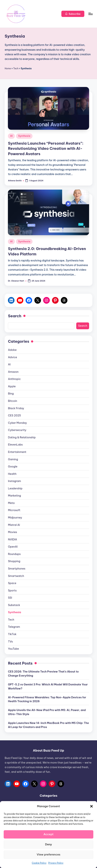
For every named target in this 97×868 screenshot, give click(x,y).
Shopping (14, 561)
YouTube (13, 649)
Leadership (15, 488)
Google (13, 467)
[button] (91, 806)
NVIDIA (12, 539)
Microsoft (14, 510)
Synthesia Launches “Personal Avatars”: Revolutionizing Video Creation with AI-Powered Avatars (46, 149)
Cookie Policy (39, 863)
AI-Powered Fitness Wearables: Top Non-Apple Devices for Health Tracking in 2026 (47, 699)
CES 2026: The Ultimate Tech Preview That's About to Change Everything (43, 674)
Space (12, 583)
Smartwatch (16, 576)
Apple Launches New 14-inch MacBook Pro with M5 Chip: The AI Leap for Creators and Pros (48, 725)
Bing (11, 394)
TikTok (12, 634)
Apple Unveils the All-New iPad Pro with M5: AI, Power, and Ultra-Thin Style (47, 712)
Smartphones (17, 569)
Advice (12, 357)
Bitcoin (12, 401)
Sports (12, 591)
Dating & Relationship (22, 437)
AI (11, 136)
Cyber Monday (17, 423)
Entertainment (17, 452)
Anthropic (14, 379)
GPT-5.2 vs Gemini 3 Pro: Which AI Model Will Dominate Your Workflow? (48, 687)
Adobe (12, 350)
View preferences (49, 854)
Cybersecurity (17, 430)
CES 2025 (14, 415)
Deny (48, 844)
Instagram (14, 481)
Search (15, 316)
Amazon (13, 372)
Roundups (14, 554)
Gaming (13, 459)
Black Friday (16, 408)
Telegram (14, 627)
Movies (12, 532)
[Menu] (90, 14)
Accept (49, 834)
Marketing (14, 496)
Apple (12, 386)
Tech (16, 68)
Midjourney (15, 518)
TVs (10, 642)
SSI (10, 598)
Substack (14, 605)
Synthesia (24, 136)
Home (8, 68)
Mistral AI (14, 525)
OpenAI (13, 547)
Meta (11, 503)
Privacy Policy (56, 863)
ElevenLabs (15, 445)
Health (12, 474)
